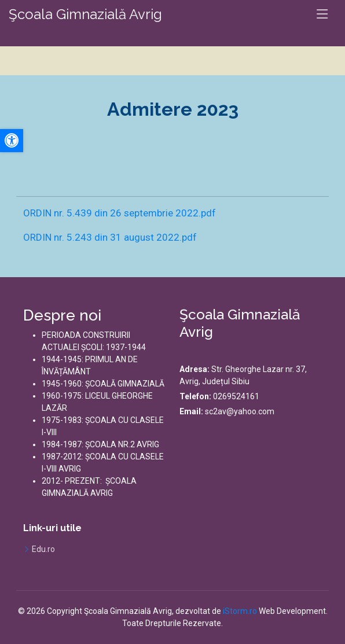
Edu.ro (43, 549)
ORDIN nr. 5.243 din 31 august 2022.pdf (110, 237)
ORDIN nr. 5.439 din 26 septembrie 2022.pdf (120, 213)
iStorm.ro (240, 611)
